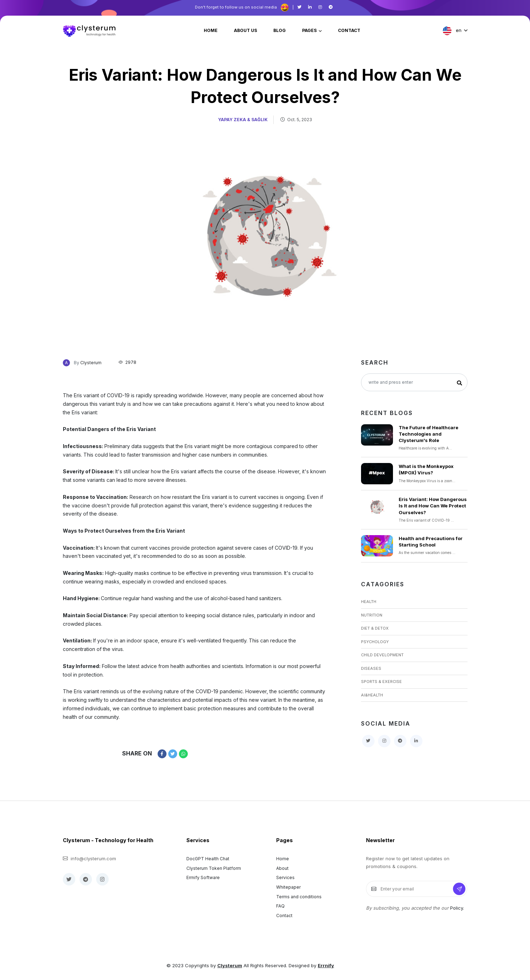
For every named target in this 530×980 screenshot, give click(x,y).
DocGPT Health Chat (208, 859)
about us (245, 30)
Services (285, 877)
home (211, 30)
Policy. (457, 908)
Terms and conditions (299, 897)
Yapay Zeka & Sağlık (243, 120)
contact (349, 30)
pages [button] (310, 30)
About (282, 868)
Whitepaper (288, 887)
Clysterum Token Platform (214, 868)
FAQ (280, 906)
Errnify (326, 965)
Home (283, 859)
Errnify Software (203, 877)
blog (280, 30)
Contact (284, 916)
